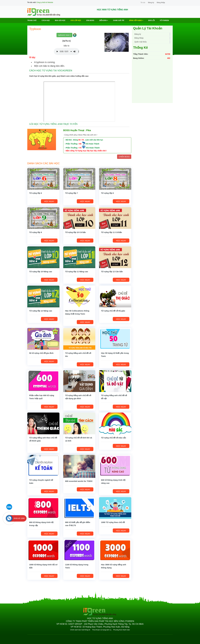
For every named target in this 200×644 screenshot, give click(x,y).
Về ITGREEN (164, 20)
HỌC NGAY (49, 201)
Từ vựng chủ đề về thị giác (113, 311)
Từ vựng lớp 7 (71, 193)
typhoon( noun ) (64, 35)
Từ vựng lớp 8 (107, 193)
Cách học (46, 20)
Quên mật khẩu (141, 42)
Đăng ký (151, 3)
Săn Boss (90, 20)
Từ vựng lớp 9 (36, 232)
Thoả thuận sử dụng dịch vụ (102, 630)
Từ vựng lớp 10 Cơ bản (76, 232)
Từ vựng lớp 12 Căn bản (112, 272)
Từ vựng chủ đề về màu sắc (114, 438)
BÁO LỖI (152, 20)
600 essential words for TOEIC (79, 481)
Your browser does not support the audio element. (67, 52)
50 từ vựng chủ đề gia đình (41, 353)
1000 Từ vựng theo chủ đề (113, 522)
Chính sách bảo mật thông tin (80, 630)
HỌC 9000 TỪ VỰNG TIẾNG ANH (112, 10)
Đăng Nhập (161, 3)
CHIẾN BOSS (124, 157)
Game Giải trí (119, 20)
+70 (80, 148)
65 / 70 (81, 140)
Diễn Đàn (104, 20)
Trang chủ (32, 20)
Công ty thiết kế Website (45, 2)
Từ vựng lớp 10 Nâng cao (41, 272)
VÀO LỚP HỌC (76, 20)
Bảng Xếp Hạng (136, 20)
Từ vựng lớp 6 (36, 193)
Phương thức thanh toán (121, 630)
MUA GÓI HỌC (60, 20)
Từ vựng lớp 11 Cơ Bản (111, 232)
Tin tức (143, 3)
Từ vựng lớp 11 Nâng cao (77, 272)
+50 (80, 144)
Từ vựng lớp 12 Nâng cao (41, 311)
